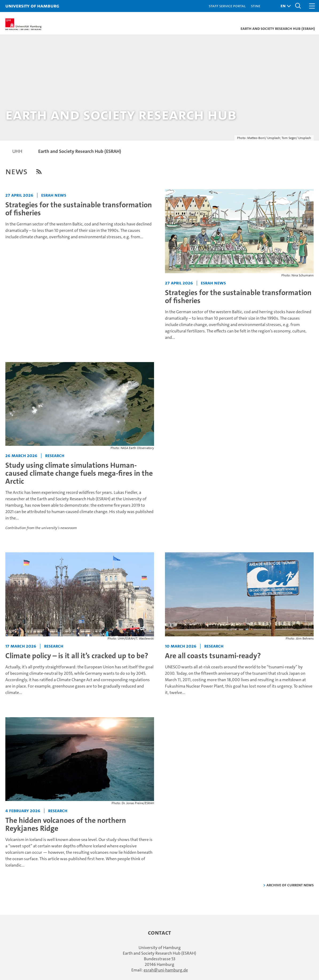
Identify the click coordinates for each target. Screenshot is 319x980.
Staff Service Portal (227, 6)
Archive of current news (290, 885)
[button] (284, 6)
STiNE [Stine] (256, 6)
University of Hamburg (32, 6)
